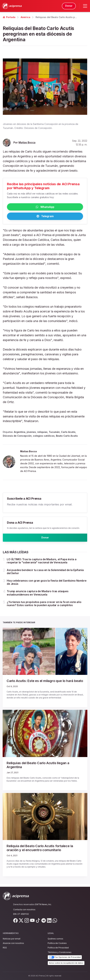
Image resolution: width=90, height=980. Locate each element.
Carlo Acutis (68, 433)
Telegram (45, 217)
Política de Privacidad (58, 948)
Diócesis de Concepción (17, 437)
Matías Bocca (27, 143)
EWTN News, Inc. (43, 904)
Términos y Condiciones (60, 952)
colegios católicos (44, 437)
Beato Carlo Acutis (67, 437)
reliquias (42, 433)
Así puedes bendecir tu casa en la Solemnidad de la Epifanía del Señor (45, 574)
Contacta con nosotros (24, 910)
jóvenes (31, 433)
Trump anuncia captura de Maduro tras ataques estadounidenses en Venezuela (38, 595)
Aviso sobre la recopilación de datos (66, 963)
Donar (68, 6)
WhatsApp (45, 207)
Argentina (20, 433)
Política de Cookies (57, 943)
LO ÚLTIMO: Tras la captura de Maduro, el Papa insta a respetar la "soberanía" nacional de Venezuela (42, 563)
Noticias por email (12, 939)
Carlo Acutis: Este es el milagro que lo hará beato (45, 683)
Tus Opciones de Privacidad (65, 957)
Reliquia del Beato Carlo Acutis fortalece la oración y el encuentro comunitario (40, 850)
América (25, 17)
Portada (9, 17)
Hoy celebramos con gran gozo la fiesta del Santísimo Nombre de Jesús (47, 585)
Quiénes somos (55, 939)
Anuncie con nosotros (13, 943)
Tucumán (54, 433)
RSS (5, 948)
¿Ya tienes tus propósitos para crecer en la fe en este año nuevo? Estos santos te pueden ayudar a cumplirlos (44, 606)
